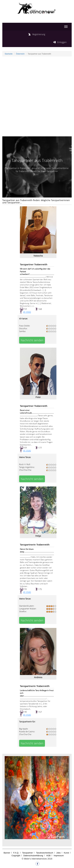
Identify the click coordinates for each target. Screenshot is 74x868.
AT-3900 (27, 312)
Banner (7, 853)
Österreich (20, 54)
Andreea (38, 677)
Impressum (59, 856)
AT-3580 (27, 451)
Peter (38, 397)
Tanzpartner (28, 853)
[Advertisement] (37, 96)
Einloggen (62, 42)
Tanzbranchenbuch (45, 853)
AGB (48, 856)
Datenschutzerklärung (33, 856)
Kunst (66, 853)
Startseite (9, 54)
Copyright (16, 856)
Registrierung (39, 34)
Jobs (58, 853)
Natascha (38, 256)
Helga (38, 536)
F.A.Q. (16, 853)
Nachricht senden (32, 340)
